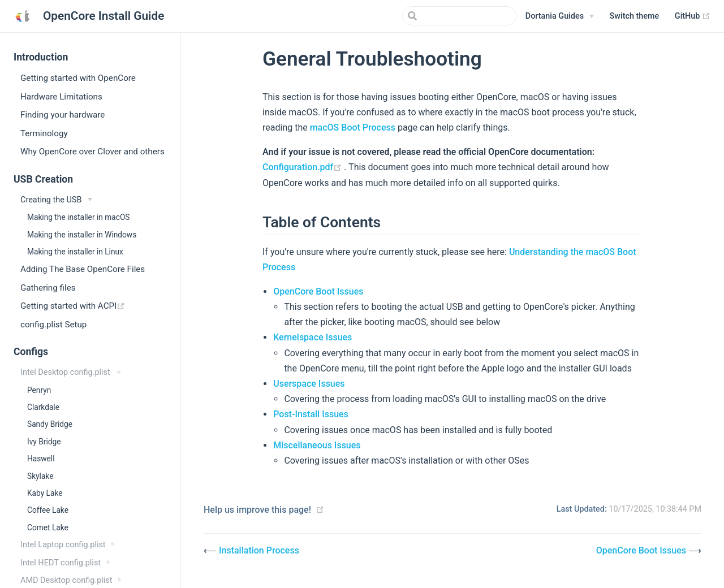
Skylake (40, 476)
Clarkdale (43, 407)
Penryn (39, 390)
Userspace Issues (309, 384)
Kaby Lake (45, 493)
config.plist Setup (53, 325)
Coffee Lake (48, 510)
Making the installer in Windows (82, 235)
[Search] (459, 16)
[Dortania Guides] (560, 16)
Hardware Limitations (61, 97)
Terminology (44, 133)
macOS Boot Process (353, 127)
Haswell (41, 459)
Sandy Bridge (50, 424)
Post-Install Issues (311, 414)
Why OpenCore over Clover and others (92, 152)
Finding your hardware (63, 115)
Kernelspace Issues (313, 337)
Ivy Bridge (44, 442)
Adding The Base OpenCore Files (83, 269)
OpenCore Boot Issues (318, 291)
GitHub (693, 16)
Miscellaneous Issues (317, 445)
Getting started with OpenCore (78, 78)
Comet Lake (48, 528)
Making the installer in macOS (78, 217)
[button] (635, 16)
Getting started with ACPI (100, 306)
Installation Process (259, 550)
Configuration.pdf (303, 167)
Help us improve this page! (257, 510)
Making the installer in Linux (75, 252)
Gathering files (48, 288)
